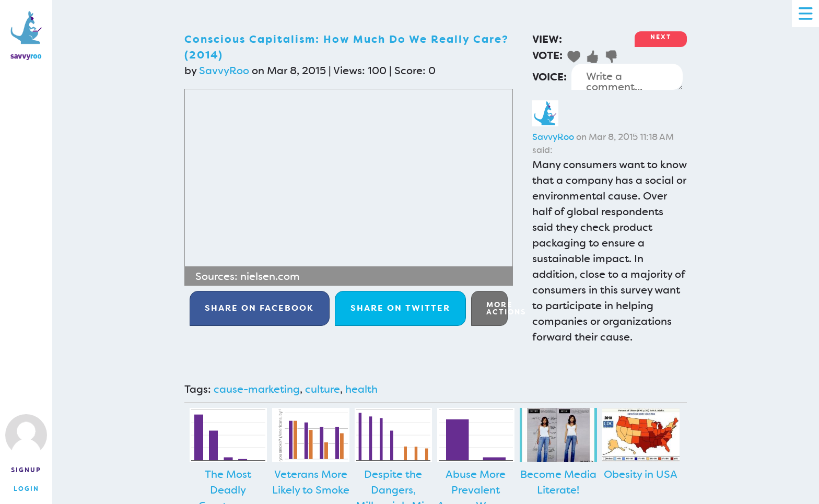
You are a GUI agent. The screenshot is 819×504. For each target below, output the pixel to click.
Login (26, 489)
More (497, 308)
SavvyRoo (224, 71)
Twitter (400, 308)
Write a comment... (627, 77)
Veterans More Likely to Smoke (311, 482)
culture (323, 389)
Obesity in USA (641, 474)
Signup (26, 470)
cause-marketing (257, 389)
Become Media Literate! (558, 482)
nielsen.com (270, 276)
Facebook (259, 308)
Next (661, 37)
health (361, 389)
